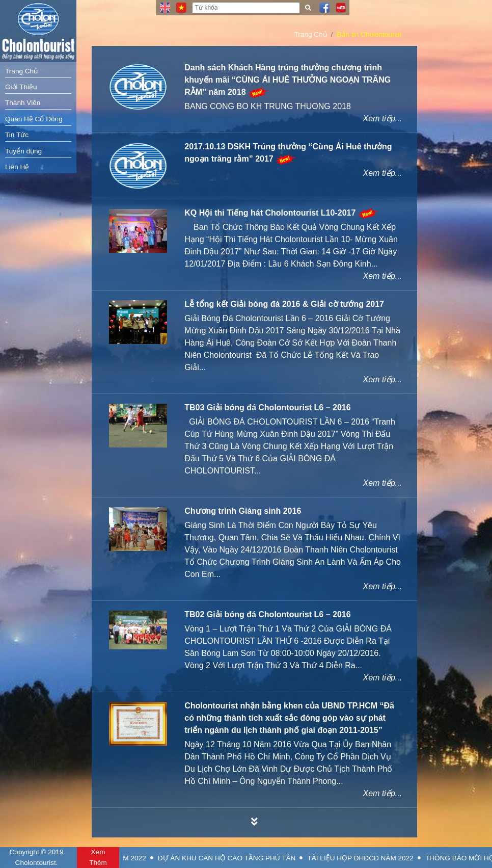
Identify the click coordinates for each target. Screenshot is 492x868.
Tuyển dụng (23, 151)
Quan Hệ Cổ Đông (34, 119)
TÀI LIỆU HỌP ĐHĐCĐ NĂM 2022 (393, 858)
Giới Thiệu (21, 87)
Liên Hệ (17, 167)
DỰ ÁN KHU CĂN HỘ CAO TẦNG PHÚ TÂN (259, 858)
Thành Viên (23, 103)
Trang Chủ (21, 71)
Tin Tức (17, 135)
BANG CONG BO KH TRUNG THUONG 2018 (268, 106)
